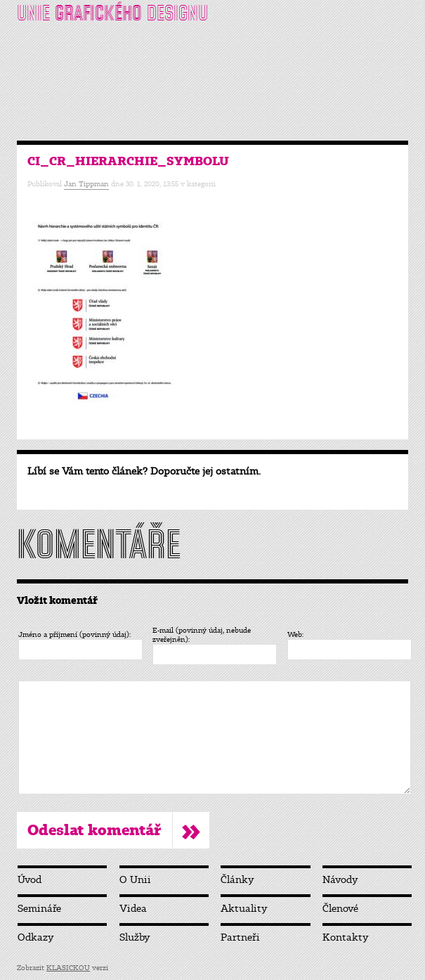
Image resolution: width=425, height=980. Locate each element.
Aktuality (244, 909)
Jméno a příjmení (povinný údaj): (74, 634)
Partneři (240, 937)
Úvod (30, 880)
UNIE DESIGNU (112, 13)
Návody (340, 880)
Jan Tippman (86, 184)
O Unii (135, 880)
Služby (135, 937)
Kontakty (346, 937)
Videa (133, 909)
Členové (340, 909)
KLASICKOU (68, 968)
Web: (295, 634)
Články (237, 880)
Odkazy (36, 937)
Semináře (39, 909)
